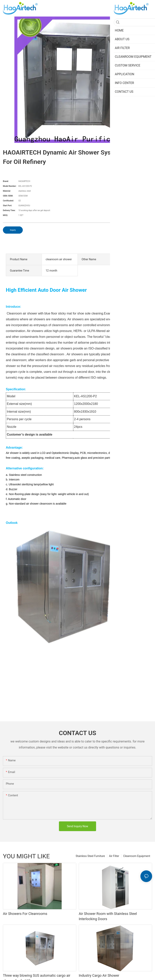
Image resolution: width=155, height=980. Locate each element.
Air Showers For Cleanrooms (25, 914)
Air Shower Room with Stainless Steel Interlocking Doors (108, 916)
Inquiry (13, 230)
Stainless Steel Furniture (90, 856)
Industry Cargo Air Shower (99, 975)
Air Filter (114, 856)
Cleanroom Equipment (137, 856)
